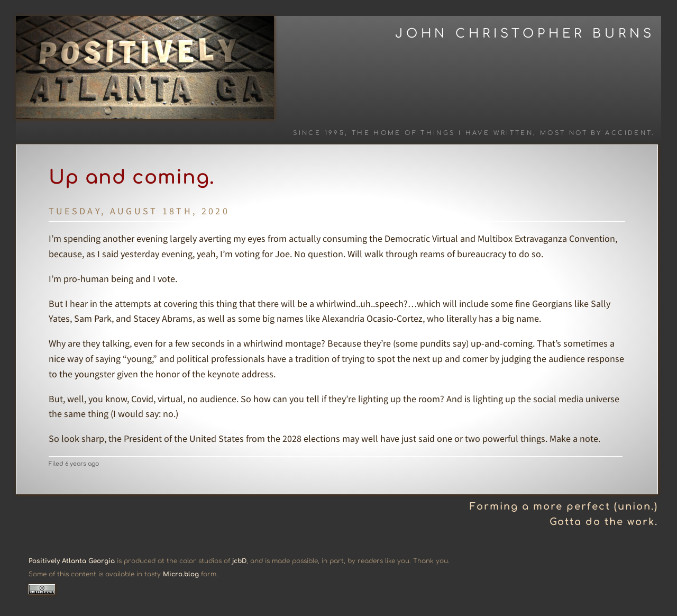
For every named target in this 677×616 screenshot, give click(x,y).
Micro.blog (181, 574)
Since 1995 (319, 133)
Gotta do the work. (604, 522)
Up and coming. (132, 177)
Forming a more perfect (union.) (564, 506)
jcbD (239, 561)
